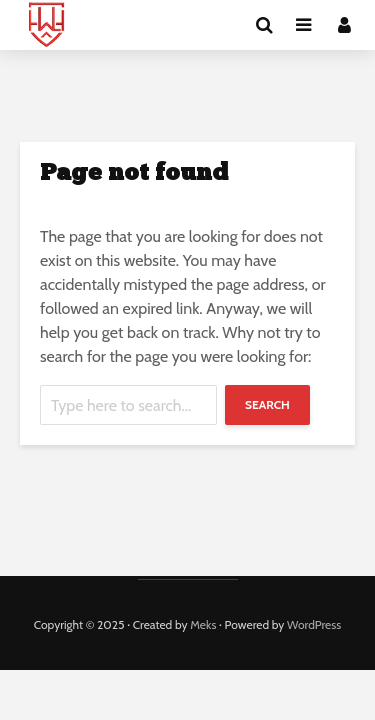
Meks (203, 624)
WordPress (314, 624)
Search (267, 404)
